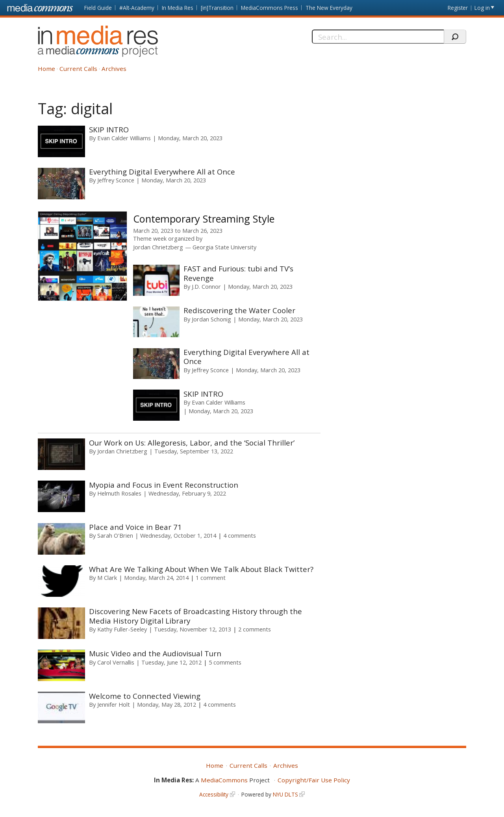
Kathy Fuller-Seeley (122, 629)
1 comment (211, 577)
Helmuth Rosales (119, 493)
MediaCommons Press (270, 8)
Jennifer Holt (114, 704)
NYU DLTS (285, 794)
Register (458, 8)
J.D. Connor (206, 286)
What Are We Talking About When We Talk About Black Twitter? (201, 569)
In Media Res (178, 8)
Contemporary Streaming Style (204, 219)
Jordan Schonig (211, 319)
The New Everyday (329, 8)
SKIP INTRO (109, 129)
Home (46, 69)
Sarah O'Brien (115, 535)
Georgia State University (224, 247)
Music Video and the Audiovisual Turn (155, 653)
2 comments (255, 629)
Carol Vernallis (116, 662)
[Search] (378, 37)
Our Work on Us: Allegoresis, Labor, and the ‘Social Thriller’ (192, 443)
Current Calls (78, 69)
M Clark (107, 577)
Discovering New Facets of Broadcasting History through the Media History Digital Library (195, 616)
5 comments (225, 662)
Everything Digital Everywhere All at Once (162, 172)
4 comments (240, 535)
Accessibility (214, 794)
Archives (114, 69)
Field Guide (98, 8)
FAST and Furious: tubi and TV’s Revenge (238, 273)
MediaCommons (224, 780)
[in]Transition (217, 8)
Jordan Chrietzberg (158, 247)
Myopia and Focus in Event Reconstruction (164, 485)
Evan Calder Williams (124, 138)
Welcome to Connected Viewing (145, 696)
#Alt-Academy (137, 8)
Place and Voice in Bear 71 (135, 527)
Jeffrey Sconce (116, 180)
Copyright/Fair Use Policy (314, 780)
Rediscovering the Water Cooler (239, 310)
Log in (482, 8)
